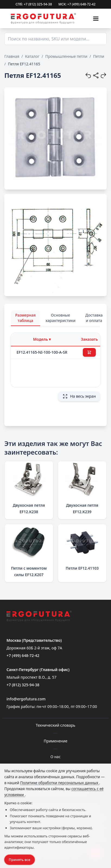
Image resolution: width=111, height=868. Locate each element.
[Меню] (96, 18)
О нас (56, 757)
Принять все (20, 860)
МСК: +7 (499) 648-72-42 (77, 4)
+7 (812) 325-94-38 (23, 685)
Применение (55, 741)
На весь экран (79, 396)
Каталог (32, 56)
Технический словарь (56, 725)
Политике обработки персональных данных (60, 783)
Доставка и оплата (94, 318)
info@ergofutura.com (26, 699)
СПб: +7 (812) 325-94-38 (34, 4)
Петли (99, 56)
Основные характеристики (61, 318)
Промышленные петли (66, 56)
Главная (12, 56)
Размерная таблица (26, 318)
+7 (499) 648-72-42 (23, 655)
